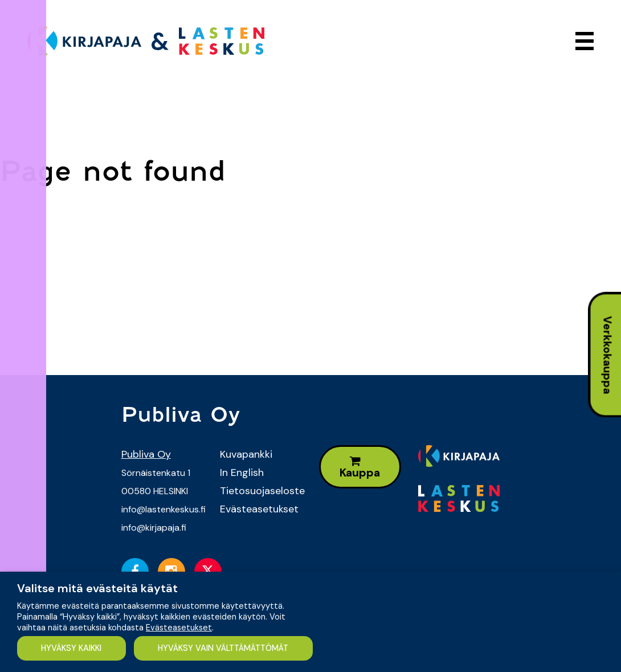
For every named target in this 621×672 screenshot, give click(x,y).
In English (242, 473)
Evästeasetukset (259, 509)
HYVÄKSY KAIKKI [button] (72, 648)
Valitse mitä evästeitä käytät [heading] (97, 588)
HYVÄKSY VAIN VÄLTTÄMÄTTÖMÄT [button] (225, 648)
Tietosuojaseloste (261, 491)
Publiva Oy (146, 454)
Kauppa (360, 468)
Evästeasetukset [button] (179, 628)
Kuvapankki (246, 454)
